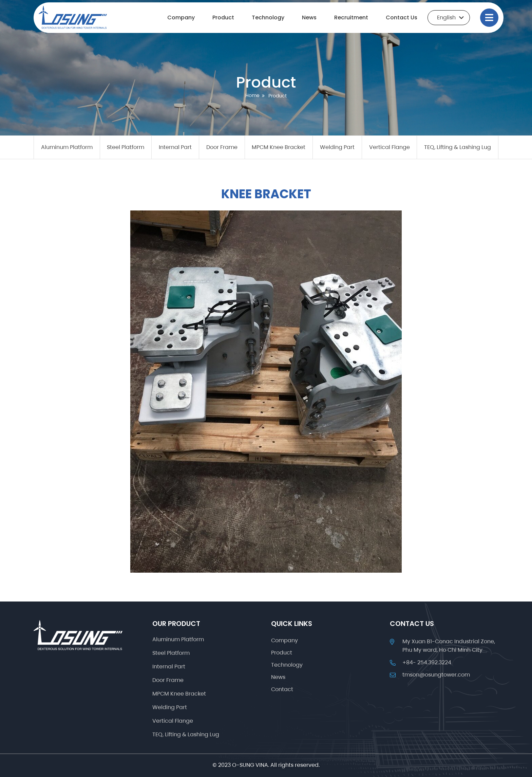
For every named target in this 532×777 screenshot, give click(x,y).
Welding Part (337, 147)
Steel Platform (126, 147)
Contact (282, 689)
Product (223, 17)
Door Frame (222, 147)
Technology (268, 17)
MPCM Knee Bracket (279, 147)
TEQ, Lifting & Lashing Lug (458, 147)
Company (181, 17)
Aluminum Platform (67, 147)
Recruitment (351, 17)
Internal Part (175, 147)
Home (252, 96)
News (309, 17)
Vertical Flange (389, 147)
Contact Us (402, 17)
